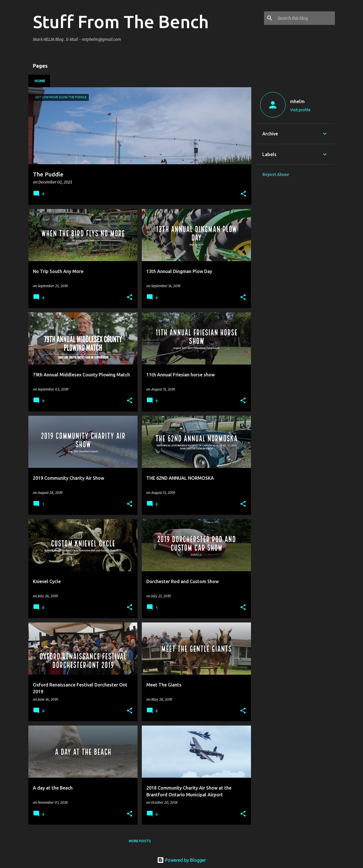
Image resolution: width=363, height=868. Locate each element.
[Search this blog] (305, 18)
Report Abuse (276, 174)
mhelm (297, 101)
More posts (140, 841)
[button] (243, 194)
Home (40, 81)
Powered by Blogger (181, 860)
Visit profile (300, 110)
